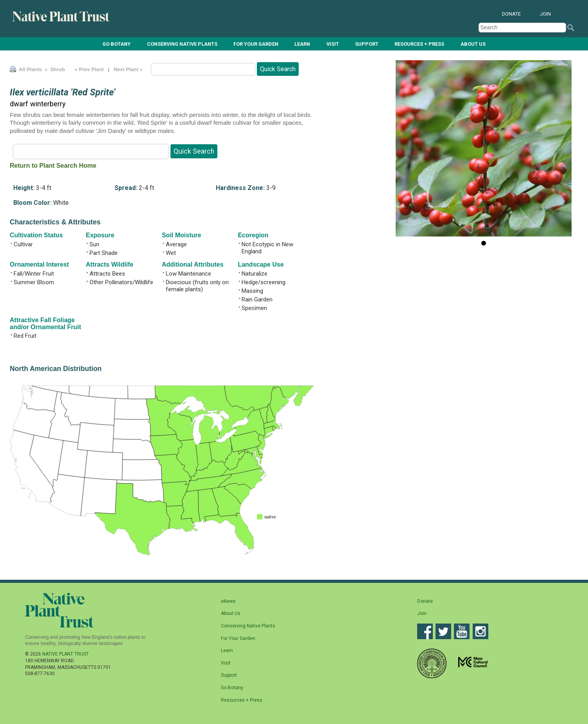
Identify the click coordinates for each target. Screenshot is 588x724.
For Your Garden (256, 44)
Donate (511, 14)
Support (367, 44)
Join (545, 14)
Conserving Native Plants (182, 44)
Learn (302, 44)
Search (571, 28)
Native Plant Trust (65, 654)
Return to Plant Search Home (53, 166)
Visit (333, 44)
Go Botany (117, 44)
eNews (228, 601)
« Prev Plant (89, 69)
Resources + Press (419, 44)
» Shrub (54, 69)
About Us (473, 44)
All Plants (30, 69)
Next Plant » (129, 69)
